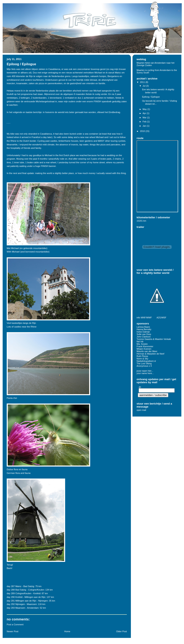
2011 (143, 82)
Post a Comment (15, 624)
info (138, 318)
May (145, 109)
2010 (143, 131)
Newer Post (13, 631)
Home (67, 631)
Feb (145, 122)
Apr (145, 113)
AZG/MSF (161, 318)
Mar (145, 117)
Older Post (122, 631)
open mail (141, 410)
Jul (144, 86)
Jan (145, 126)
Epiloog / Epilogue (21, 64)
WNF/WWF (146, 318)
